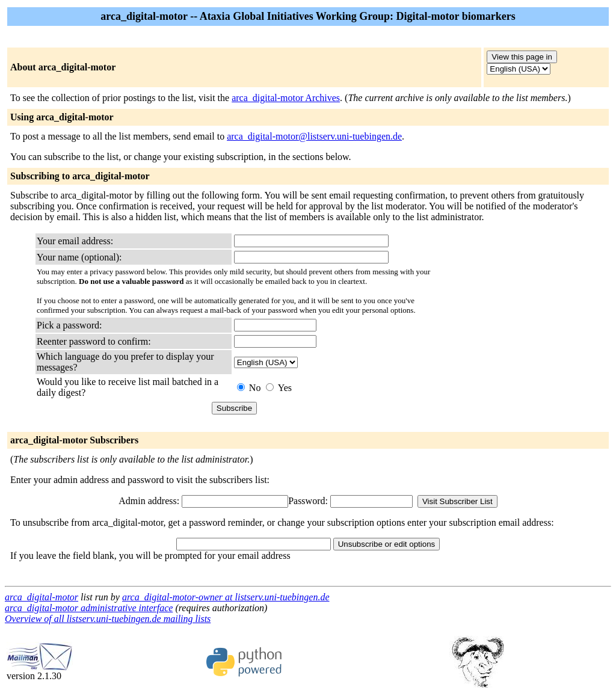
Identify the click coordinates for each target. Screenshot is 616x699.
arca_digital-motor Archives (286, 98)
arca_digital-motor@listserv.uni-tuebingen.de (314, 136)
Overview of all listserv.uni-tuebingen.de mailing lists (108, 619)
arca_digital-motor (42, 597)
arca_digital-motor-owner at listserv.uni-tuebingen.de (226, 597)
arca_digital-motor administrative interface (89, 608)
